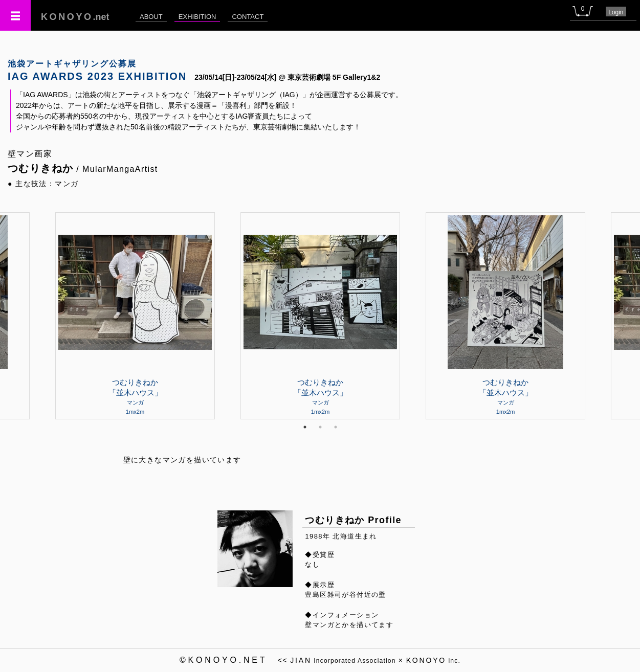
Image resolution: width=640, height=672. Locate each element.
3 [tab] (336, 427)
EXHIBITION (197, 17)
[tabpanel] (320, 316)
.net (75, 17)
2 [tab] (320, 427)
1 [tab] (305, 427)
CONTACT (248, 17)
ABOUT (151, 17)
